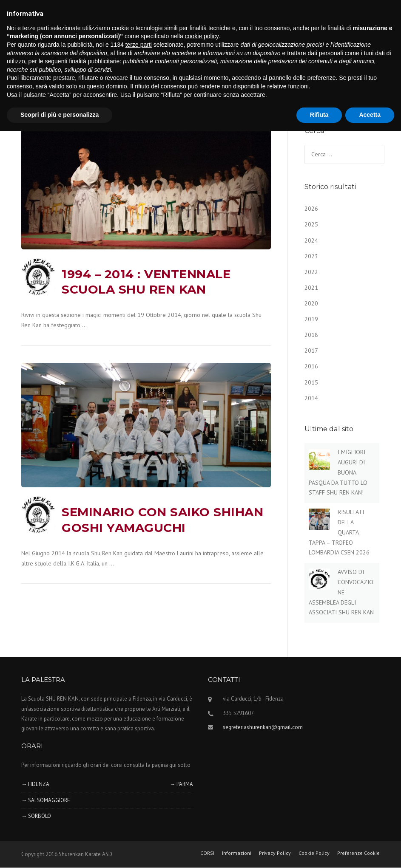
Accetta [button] (370, 115)
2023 (311, 256)
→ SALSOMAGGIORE (46, 800)
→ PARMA (181, 784)
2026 (311, 209)
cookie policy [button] (202, 36)
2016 (311, 366)
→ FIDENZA (35, 784)
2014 (311, 398)
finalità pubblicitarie (94, 61)
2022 (311, 272)
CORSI (207, 853)
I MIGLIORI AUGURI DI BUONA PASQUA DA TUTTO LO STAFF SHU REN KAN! (338, 472)
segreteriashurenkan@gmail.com (263, 727)
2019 (311, 319)
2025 (311, 224)
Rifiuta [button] (319, 115)
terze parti (139, 45)
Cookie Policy (314, 853)
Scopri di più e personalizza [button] (60, 115)
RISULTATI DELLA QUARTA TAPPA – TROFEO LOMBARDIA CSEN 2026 (339, 532)
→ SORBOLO (36, 816)
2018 (311, 335)
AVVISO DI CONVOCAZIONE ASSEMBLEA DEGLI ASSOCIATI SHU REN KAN (341, 592)
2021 (311, 288)
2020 (311, 303)
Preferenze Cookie (358, 853)
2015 (311, 382)
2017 (311, 351)
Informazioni (237, 853)
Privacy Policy (275, 853)
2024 (311, 240)
